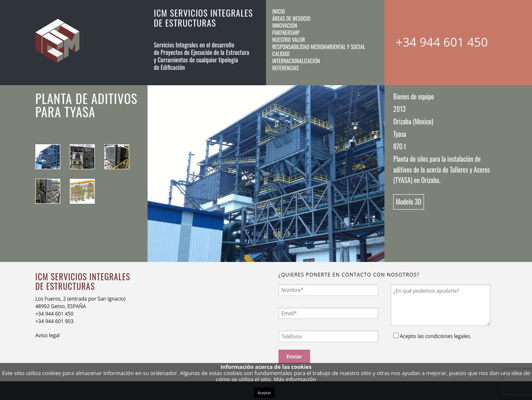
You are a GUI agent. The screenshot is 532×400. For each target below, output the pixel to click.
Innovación (285, 25)
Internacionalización (296, 61)
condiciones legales (448, 336)
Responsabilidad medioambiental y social (319, 47)
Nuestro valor (289, 40)
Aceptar (264, 393)
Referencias (286, 68)
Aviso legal (48, 335)
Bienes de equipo (414, 96)
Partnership (286, 32)
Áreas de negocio (291, 18)
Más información (295, 379)
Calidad (281, 54)
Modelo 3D (408, 202)
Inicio (278, 11)
